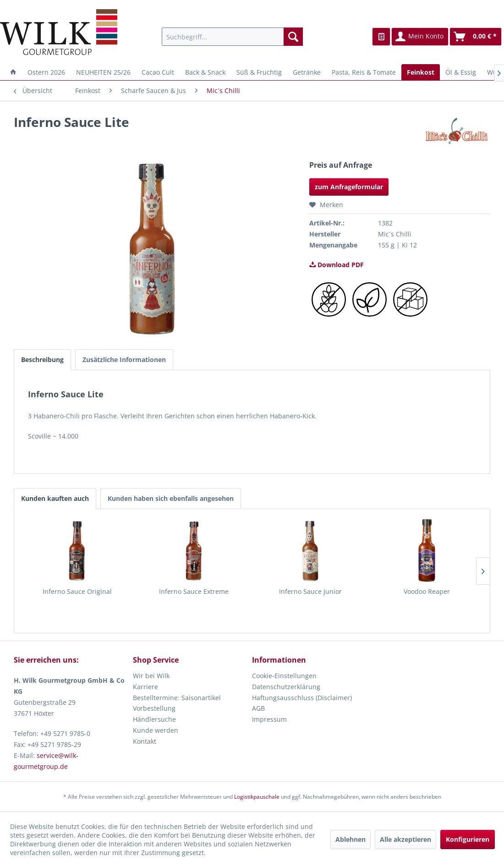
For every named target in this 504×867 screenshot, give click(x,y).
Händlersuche (154, 719)
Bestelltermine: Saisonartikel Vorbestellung (177, 703)
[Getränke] (307, 72)
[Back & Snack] (205, 72)
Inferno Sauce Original (77, 591)
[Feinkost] (421, 72)
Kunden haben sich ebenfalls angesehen (171, 498)
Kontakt (145, 741)
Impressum (269, 719)
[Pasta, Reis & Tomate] (364, 72)
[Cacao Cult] (158, 72)
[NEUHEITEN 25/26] (103, 72)
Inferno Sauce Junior (310, 591)
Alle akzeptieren (405, 839)
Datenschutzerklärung (286, 687)
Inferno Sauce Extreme (194, 591)
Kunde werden (156, 730)
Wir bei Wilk (151, 676)
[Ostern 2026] (46, 72)
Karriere (145, 687)
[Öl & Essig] (461, 72)
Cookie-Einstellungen (284, 676)
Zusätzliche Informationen (124, 359)
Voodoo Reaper (427, 591)
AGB (258, 708)
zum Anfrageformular (349, 187)
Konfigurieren (468, 839)
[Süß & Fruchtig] (259, 72)
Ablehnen (351, 839)
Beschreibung (42, 359)
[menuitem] (232, 37)
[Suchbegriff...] (232, 37)
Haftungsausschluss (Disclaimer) (302, 698)
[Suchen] (293, 37)
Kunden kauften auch (55, 498)
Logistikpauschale (257, 797)
